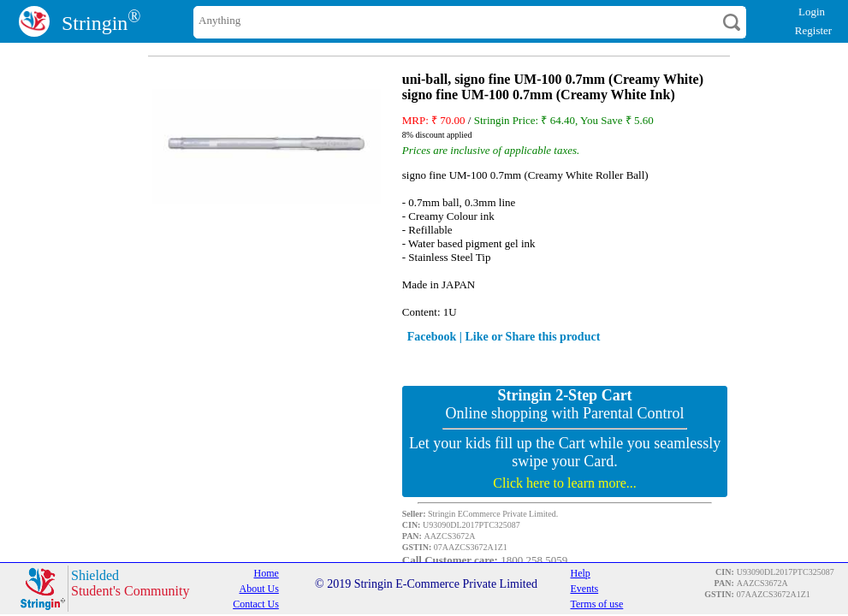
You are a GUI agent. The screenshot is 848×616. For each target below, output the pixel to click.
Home (267, 573)
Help (580, 573)
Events (584, 589)
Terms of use (596, 604)
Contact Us (256, 604)
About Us (258, 589)
